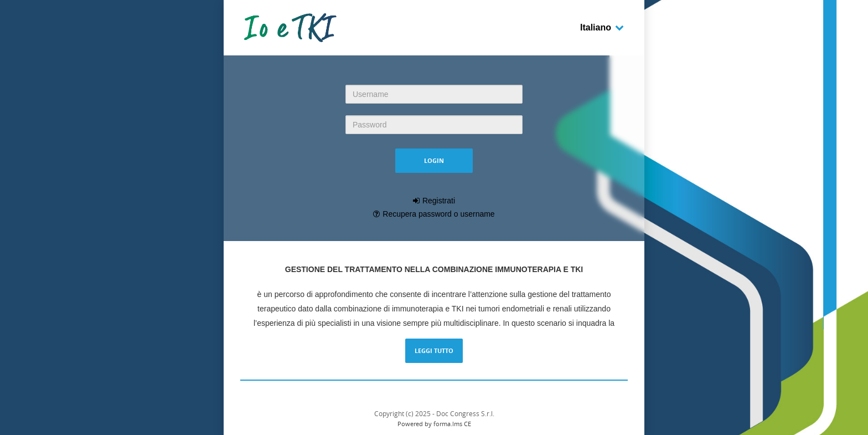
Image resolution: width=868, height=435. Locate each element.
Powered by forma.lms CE (434, 424)
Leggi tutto (434, 350)
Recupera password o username (438, 214)
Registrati (439, 201)
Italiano (602, 27)
